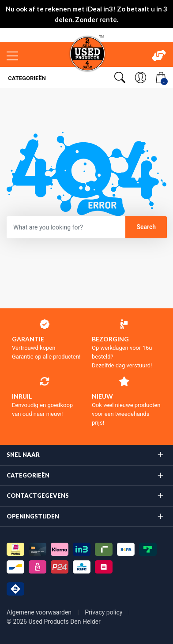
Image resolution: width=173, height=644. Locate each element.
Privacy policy (104, 612)
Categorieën (26, 78)
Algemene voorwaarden (40, 612)
